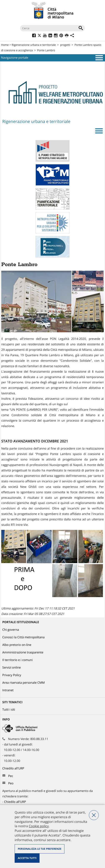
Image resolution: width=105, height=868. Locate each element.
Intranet (8, 690)
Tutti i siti (9, 710)
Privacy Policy (12, 675)
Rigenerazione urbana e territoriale (34, 45)
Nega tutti (94, 815)
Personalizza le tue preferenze (40, 849)
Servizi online (12, 668)
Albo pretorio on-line (17, 645)
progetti (65, 45)
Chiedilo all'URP (14, 768)
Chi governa (11, 630)
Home (5, 45)
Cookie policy (39, 826)
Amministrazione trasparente (23, 652)
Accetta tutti (27, 858)
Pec (11, 776)
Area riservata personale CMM (24, 683)
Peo (11, 783)
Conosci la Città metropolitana (23, 637)
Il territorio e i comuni (17, 660)
